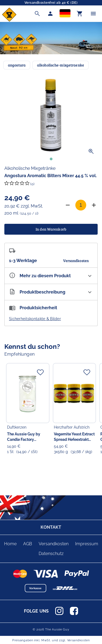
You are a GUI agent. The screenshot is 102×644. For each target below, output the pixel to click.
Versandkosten (54, 544)
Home (10, 544)
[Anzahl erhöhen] (94, 205)
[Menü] (93, 14)
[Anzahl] (81, 205)
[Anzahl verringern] (68, 205)
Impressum (87, 544)
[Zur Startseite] (9, 20)
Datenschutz (51, 554)
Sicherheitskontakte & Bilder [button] (35, 319)
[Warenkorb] (80, 14)
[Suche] (37, 14)
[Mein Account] (50, 14)
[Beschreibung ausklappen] (51, 292)
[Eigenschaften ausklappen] (51, 276)
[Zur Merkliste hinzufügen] (40, 372)
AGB (28, 544)
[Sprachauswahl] (65, 14)
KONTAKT (51, 527)
